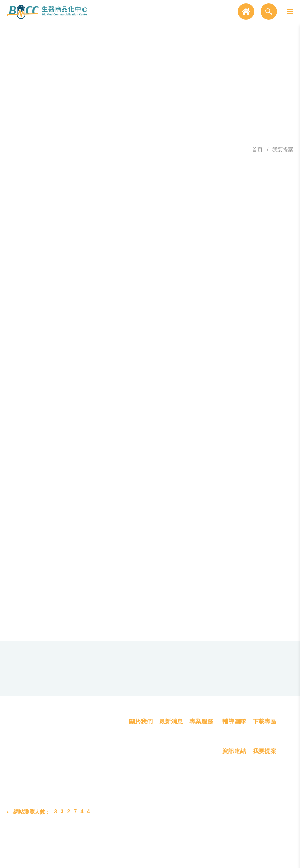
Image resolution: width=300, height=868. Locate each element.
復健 (182, 387)
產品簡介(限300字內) (52, 529)
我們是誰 (139, 776)
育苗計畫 (191, 328)
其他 (104, 366)
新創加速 (229, 328)
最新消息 (171, 754)
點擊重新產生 (274, 574)
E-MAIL (70, 491)
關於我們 (141, 754)
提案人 (71, 297)
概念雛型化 (203, 776)
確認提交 (97, 637)
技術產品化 (203, 788)
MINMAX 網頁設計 (242, 857)
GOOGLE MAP (242, 712)
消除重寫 (203, 637)
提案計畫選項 (46, 331)
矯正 (208, 387)
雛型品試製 (150, 328)
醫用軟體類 (200, 355)
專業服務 (201, 754)
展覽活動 (170, 788)
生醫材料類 (156, 355)
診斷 (130, 387)
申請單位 (68, 422)
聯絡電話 (68, 462)
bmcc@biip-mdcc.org (63, 811)
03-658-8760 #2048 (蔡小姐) (101, 703)
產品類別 (46, 363)
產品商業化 (203, 800)
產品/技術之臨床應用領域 (46, 396)
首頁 (257, 150)
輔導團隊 (234, 754)
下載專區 (264, 754)
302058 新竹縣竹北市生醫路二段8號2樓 (77, 776)
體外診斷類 (244, 355)
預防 (104, 387)
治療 (156, 387)
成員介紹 (139, 788)
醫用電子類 (113, 355)
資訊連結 (234, 784)
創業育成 (200, 812)
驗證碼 (71, 568)
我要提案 (283, 150)
